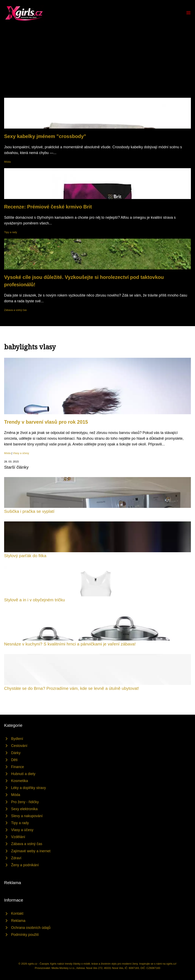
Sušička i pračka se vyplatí (29, 511)
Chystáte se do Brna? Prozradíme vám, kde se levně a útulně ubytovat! (72, 688)
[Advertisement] (97, 67)
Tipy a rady (11, 232)
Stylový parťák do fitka (25, 556)
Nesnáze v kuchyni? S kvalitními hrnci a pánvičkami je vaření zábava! (70, 644)
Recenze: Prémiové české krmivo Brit (48, 207)
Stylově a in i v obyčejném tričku (35, 600)
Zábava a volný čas (15, 310)
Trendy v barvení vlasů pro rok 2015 (46, 422)
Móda (7, 162)
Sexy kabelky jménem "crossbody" (45, 136)
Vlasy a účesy (21, 453)
